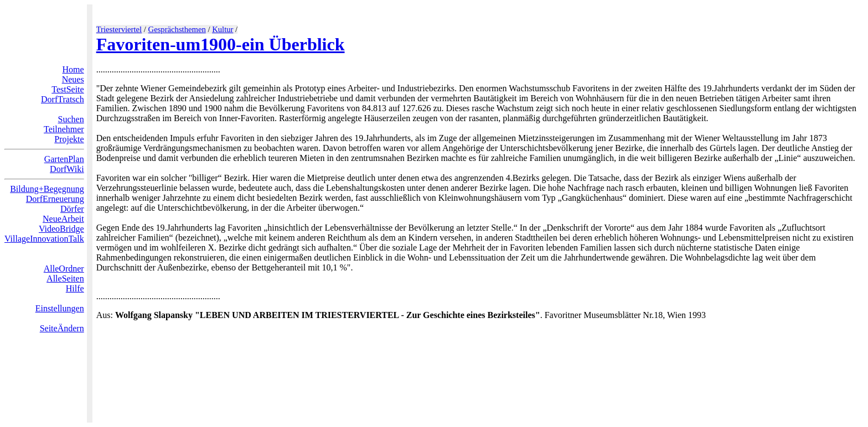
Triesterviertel (119, 29)
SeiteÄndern (62, 328)
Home (73, 69)
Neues (73, 79)
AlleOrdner (64, 269)
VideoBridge (61, 229)
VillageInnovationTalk (44, 239)
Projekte (69, 139)
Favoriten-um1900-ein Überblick (221, 44)
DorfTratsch (63, 99)
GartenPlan (64, 159)
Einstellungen (60, 308)
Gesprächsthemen (177, 29)
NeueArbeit (63, 219)
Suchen (71, 119)
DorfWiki (67, 169)
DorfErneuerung (55, 199)
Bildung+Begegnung (47, 189)
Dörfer (72, 209)
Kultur (223, 29)
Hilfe (75, 288)
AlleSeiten (65, 278)
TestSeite (68, 89)
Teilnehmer (64, 129)
